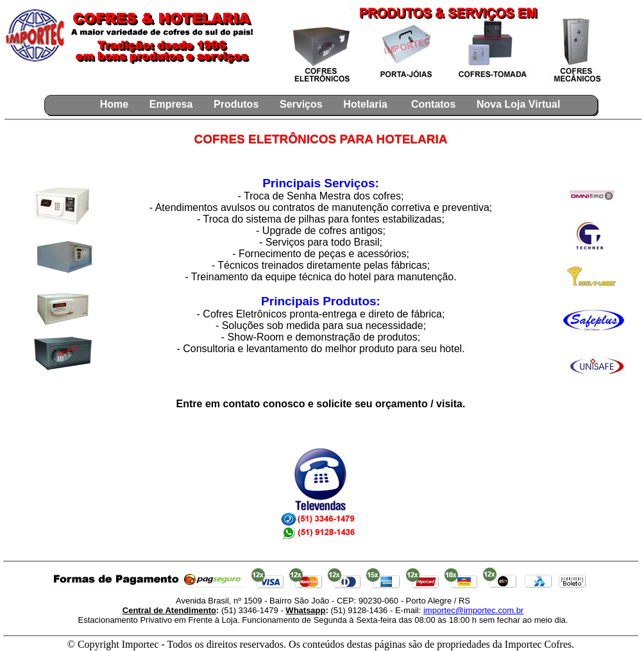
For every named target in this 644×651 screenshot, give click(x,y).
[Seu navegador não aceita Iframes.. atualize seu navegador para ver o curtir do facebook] (103, 83)
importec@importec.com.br (473, 610)
